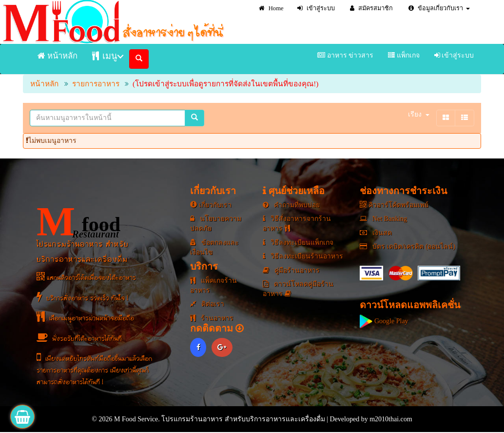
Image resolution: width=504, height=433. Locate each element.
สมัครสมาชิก (371, 8)
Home (271, 8)
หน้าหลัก (58, 56)
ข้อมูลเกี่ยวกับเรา (439, 8)
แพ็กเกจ (404, 55)
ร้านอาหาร (212, 318)
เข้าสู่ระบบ (316, 8)
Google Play (384, 321)
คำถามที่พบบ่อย (291, 205)
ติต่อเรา (207, 304)
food (78, 222)
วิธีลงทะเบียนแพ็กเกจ (298, 243)
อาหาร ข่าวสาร (345, 55)
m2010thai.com (391, 419)
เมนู (105, 56)
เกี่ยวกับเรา (211, 205)
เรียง (419, 114)
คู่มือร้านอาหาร (291, 270)
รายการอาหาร (96, 84)
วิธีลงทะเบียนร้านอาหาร (303, 256)
